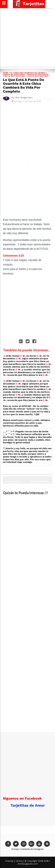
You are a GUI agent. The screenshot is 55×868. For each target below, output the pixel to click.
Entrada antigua (13, 481)
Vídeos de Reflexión (37, 75)
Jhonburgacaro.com (27, 864)
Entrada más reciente (40, 481)
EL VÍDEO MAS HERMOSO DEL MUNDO (28, 73)
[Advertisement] (27, 37)
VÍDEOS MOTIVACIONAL (14, 76)
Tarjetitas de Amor (28, 805)
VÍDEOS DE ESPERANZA (14, 75)
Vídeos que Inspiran (38, 76)
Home (6, 73)
